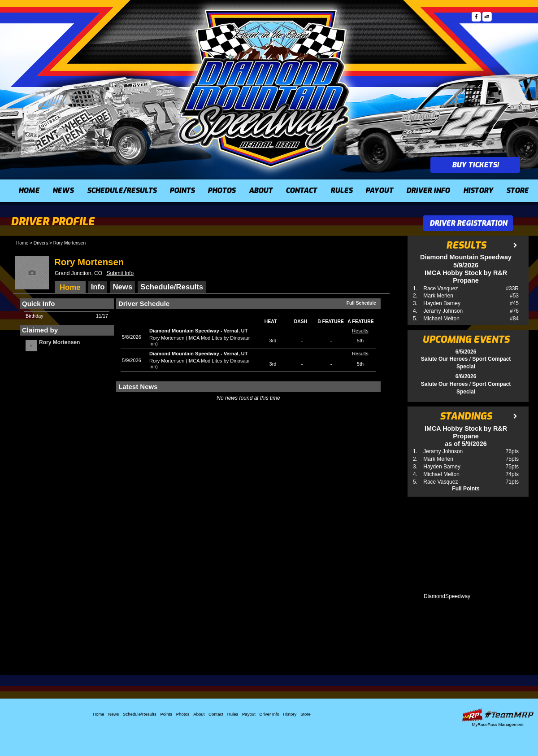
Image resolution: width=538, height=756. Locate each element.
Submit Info (120, 273)
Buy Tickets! (475, 165)
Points (182, 190)
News (63, 190)
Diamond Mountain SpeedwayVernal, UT (198, 331)
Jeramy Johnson (443, 311)
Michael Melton (441, 319)
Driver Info (428, 190)
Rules (341, 190)
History (478, 190)
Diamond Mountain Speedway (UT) (265, 87)
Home (29, 190)
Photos (221, 190)
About (261, 190)
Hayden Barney (442, 303)
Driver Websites (498, 715)
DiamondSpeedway (447, 596)
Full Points (466, 489)
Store (517, 190)
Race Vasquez (440, 288)
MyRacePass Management (497, 724)
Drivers (41, 243)
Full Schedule (361, 303)
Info (98, 287)
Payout (379, 190)
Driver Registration (468, 223)
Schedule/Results (122, 190)
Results (360, 331)
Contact (301, 190)
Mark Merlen (438, 296)
